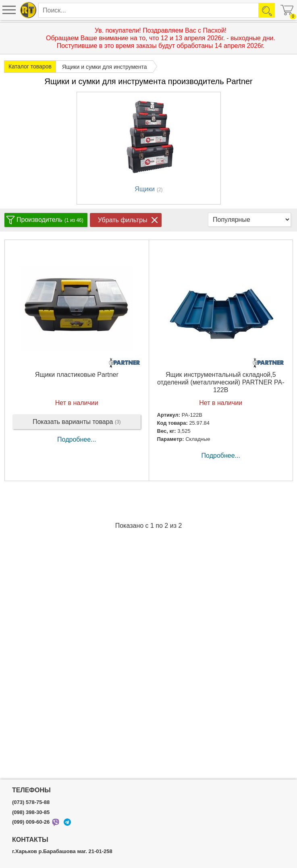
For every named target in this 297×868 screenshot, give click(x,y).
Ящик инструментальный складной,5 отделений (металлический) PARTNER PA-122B (221, 382)
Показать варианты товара (77, 422)
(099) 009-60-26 (31, 822)
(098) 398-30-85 (31, 812)
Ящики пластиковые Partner (77, 375)
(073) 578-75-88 (31, 802)
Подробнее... (77, 439)
